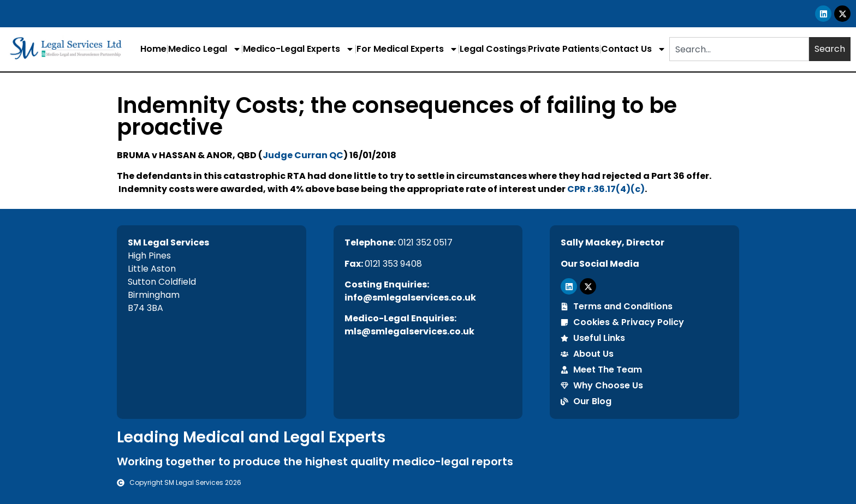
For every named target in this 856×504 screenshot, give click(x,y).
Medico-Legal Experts (299, 49)
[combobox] (739, 49)
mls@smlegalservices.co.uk (409, 331)
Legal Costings (493, 49)
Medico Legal (205, 49)
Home (153, 49)
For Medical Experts (407, 49)
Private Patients (564, 49)
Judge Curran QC (303, 155)
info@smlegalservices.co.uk (410, 298)
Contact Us (634, 49)
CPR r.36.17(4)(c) (606, 189)
